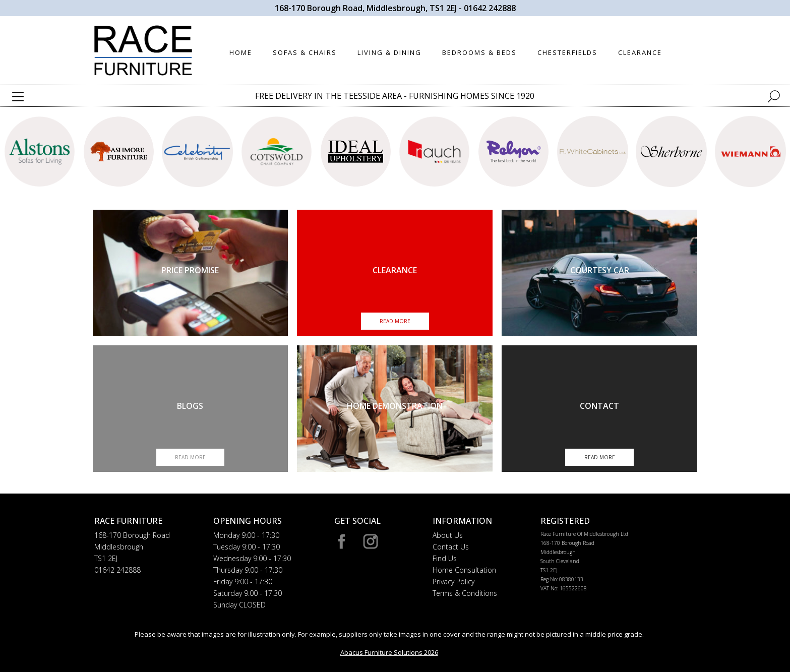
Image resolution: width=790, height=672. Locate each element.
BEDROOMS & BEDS (479, 52)
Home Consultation (464, 570)
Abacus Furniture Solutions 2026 (389, 652)
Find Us (445, 558)
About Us (448, 535)
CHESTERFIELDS (567, 52)
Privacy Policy (453, 582)
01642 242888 (490, 8)
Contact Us (451, 547)
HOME (241, 52)
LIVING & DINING (389, 52)
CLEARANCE (640, 52)
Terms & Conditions (465, 593)
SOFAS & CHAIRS (305, 52)
